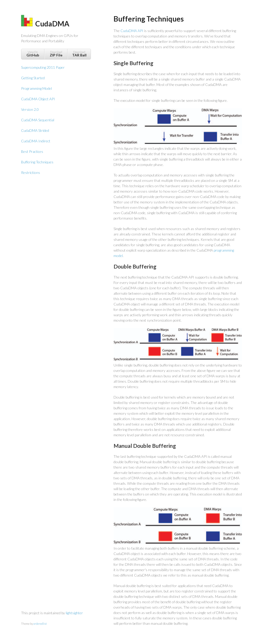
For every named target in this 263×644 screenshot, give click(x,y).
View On (33, 54)
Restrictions (31, 172)
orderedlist (40, 624)
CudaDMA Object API (38, 99)
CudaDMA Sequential (38, 120)
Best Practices (32, 151)
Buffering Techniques (37, 162)
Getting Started (33, 78)
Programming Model (36, 88)
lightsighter (74, 613)
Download (56, 54)
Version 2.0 (30, 109)
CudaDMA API (132, 31)
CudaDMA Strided (35, 130)
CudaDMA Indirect (36, 141)
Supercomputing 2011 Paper (43, 67)
